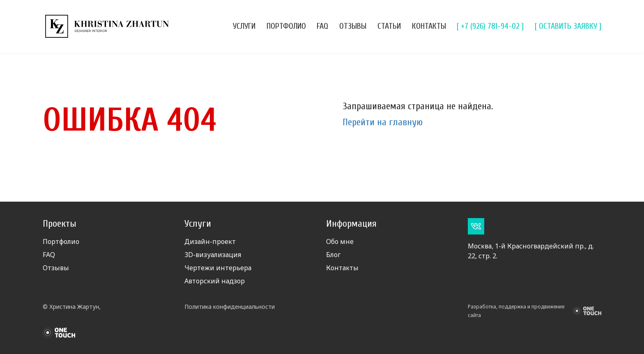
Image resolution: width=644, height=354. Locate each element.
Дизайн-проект (210, 241)
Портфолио (286, 26)
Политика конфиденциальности (230, 307)
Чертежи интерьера (218, 268)
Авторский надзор (215, 281)
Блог (333, 255)
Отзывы (353, 26)
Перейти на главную (383, 122)
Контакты (429, 26)
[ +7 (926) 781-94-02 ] (490, 26)
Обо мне (340, 241)
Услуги (244, 26)
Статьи (389, 26)
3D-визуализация (213, 255)
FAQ (322, 26)
